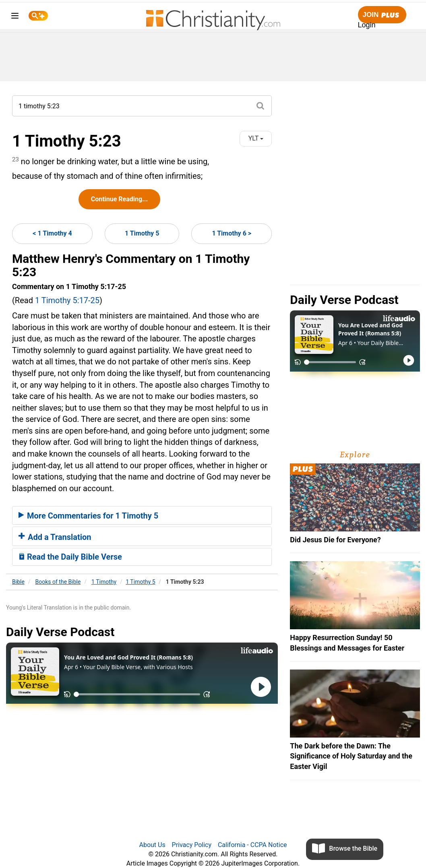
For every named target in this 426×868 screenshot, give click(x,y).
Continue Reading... (119, 199)
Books (58, 582)
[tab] (142, 515)
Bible (18, 582)
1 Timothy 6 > (232, 233)
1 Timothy (104, 582)
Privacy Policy (192, 845)
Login (367, 25)
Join (382, 15)
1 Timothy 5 (142, 233)
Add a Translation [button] (55, 537)
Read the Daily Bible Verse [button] (70, 557)
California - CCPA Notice (252, 845)
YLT (256, 138)
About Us (152, 845)
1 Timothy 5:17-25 (67, 300)
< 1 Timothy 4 (52, 233)
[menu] (15, 17)
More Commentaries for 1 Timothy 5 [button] (88, 516)
